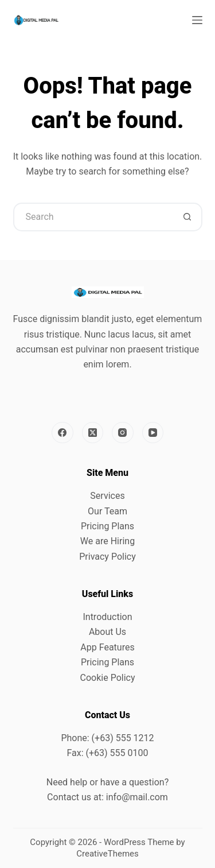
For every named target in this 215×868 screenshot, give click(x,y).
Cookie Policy (108, 678)
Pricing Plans (107, 526)
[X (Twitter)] (93, 433)
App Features (107, 647)
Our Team (107, 511)
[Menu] (197, 20)
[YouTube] (153, 433)
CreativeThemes (107, 854)
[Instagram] (123, 433)
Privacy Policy (107, 557)
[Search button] (188, 217)
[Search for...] (93, 217)
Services (107, 496)
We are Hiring (107, 541)
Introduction (107, 617)
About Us (107, 632)
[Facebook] (62, 433)
